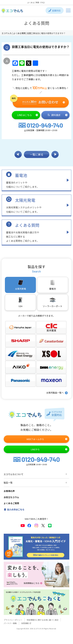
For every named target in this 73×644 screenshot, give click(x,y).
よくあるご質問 (11, 503)
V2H (20, 302)
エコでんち (7, 33)
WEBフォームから (47, 439)
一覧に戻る (37, 154)
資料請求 (58, 115)
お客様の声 (9, 491)
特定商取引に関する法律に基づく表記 (43, 620)
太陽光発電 (25, 200)
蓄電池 (21, 175)
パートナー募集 (10, 623)
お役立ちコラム (11, 497)
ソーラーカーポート (53, 302)
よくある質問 (27, 225)
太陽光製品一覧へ (57, 393)
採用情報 (26, 623)
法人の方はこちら (14, 509)
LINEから (49, 449)
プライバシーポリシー (13, 620)
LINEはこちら (28, 115)
